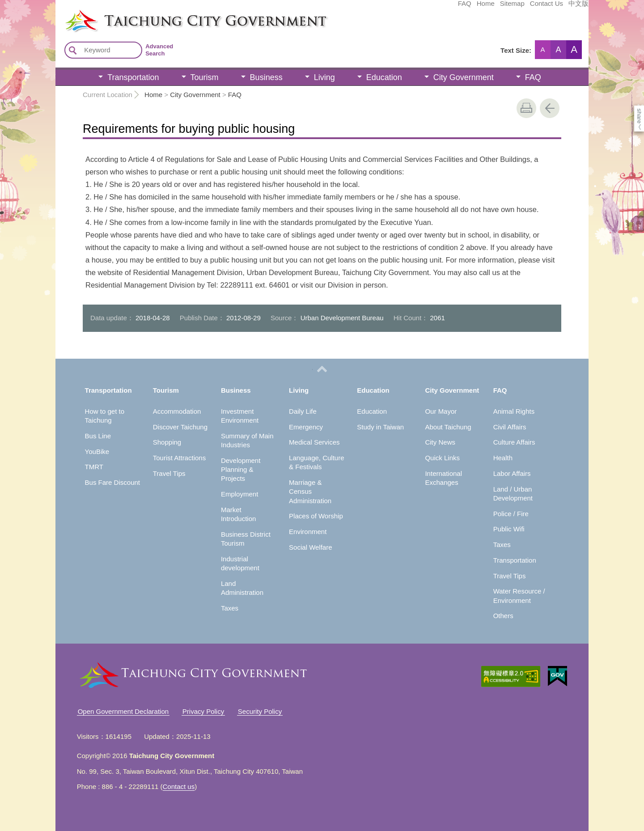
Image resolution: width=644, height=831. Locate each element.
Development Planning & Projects (241, 470)
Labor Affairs (512, 473)
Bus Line (98, 436)
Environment (308, 532)
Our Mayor (441, 411)
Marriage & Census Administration (310, 492)
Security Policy (260, 711)
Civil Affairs (510, 427)
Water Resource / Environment (519, 596)
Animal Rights (514, 411)
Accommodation (177, 411)
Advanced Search (159, 50)
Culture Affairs (514, 442)
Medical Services (314, 442)
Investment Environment (240, 416)
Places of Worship (316, 516)
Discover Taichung (180, 427)
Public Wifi (509, 529)
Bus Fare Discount (112, 482)
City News (440, 442)
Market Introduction (238, 514)
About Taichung (448, 427)
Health (503, 458)
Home (419, 8)
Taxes (230, 608)
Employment (239, 494)
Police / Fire (511, 514)
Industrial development (240, 563)
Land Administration (242, 588)
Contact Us (479, 8)
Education (384, 77)
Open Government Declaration (123, 711)
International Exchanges (443, 478)
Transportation (133, 77)
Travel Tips (169, 473)
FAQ (398, 8)
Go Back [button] (550, 108)
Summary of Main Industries (247, 440)
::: (58, 13)
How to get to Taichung (105, 416)
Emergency (306, 427)
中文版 (511, 8)
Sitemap (445, 8)
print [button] (526, 108)
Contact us (179, 786)
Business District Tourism (246, 539)
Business (266, 77)
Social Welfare (310, 547)
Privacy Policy (203, 711)
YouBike (97, 452)
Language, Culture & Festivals (316, 462)
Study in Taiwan (380, 427)
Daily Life (303, 411)
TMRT (94, 467)
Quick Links (442, 458)
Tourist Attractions (179, 458)
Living (324, 77)
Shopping (167, 442)
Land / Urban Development (513, 494)
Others (503, 616)
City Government (464, 77)
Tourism (205, 77)
